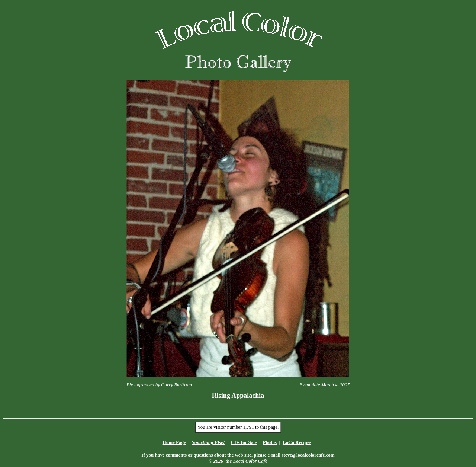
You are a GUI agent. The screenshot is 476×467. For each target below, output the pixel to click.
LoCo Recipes (297, 442)
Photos (270, 442)
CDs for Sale (244, 442)
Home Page (174, 442)
